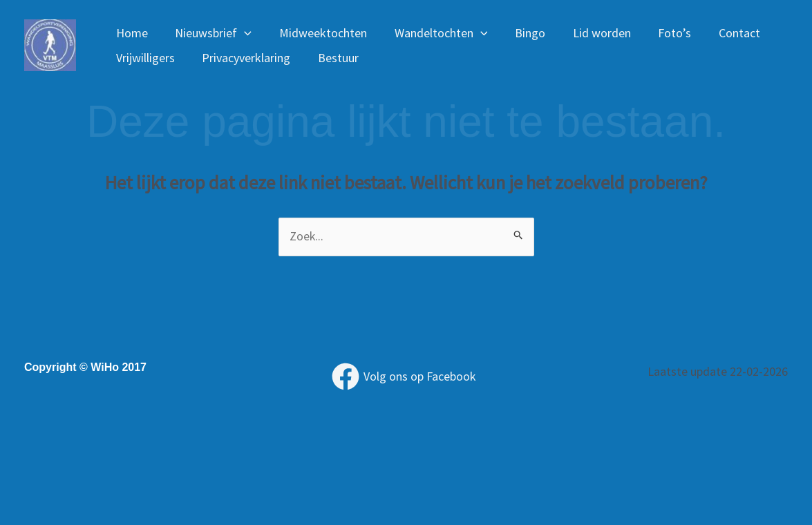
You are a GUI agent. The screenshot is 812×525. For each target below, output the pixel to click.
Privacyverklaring (243, 58)
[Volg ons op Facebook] (403, 377)
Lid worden (588, 33)
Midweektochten (317, 33)
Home (131, 33)
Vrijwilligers (144, 58)
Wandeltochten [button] (432, 33)
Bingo (519, 33)
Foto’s (659, 33)
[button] (241, 33)
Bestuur (332, 58)
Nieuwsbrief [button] (210, 33)
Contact (721, 33)
